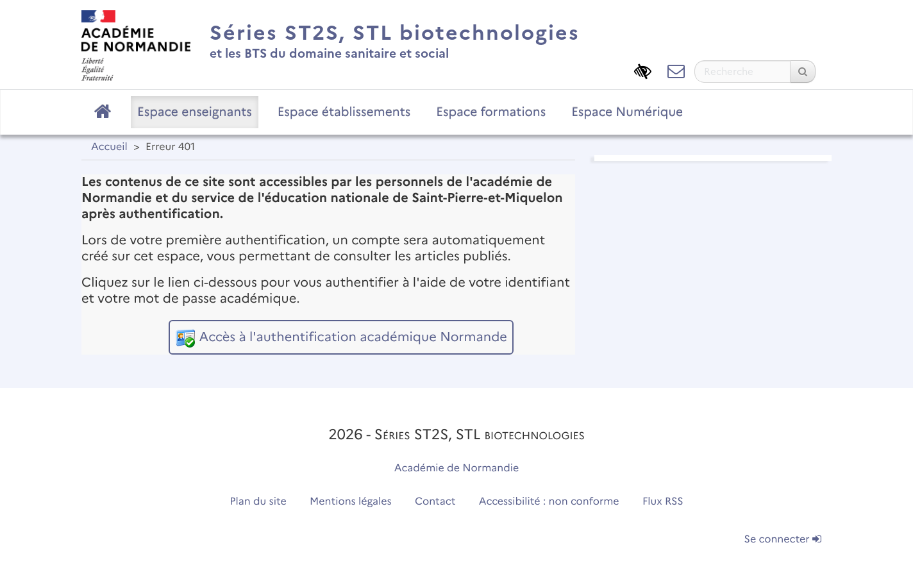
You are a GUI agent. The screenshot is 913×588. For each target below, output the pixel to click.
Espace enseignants (195, 112)
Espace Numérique (627, 112)
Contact (435, 502)
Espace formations (491, 112)
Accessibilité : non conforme (549, 502)
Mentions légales (351, 502)
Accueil (109, 147)
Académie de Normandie (457, 468)
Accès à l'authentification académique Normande (353, 337)
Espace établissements (344, 112)
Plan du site (258, 502)
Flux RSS (663, 502)
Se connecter (783, 540)
